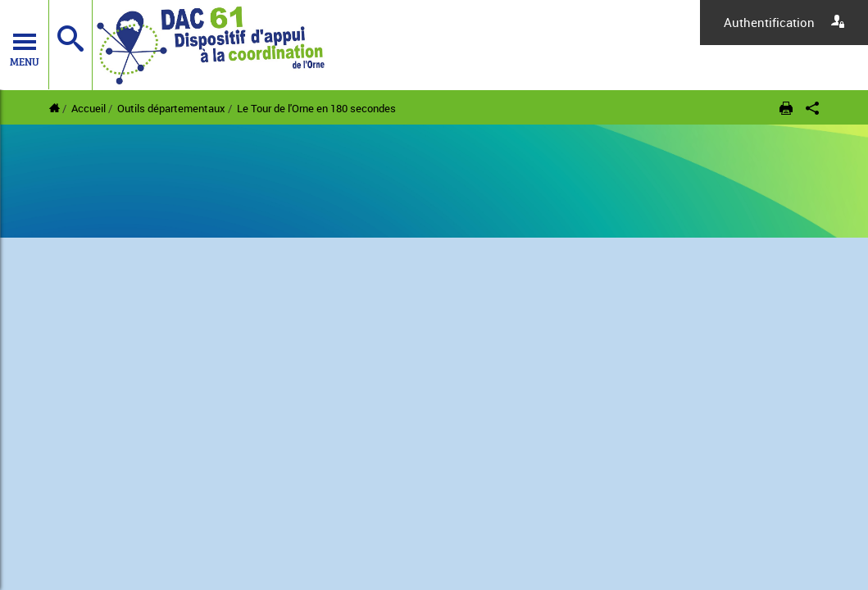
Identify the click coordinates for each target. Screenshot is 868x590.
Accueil (89, 108)
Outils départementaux (171, 108)
